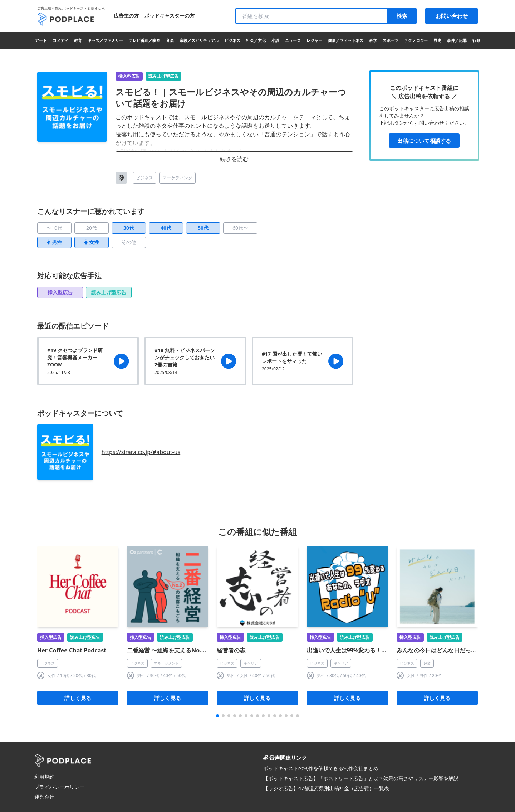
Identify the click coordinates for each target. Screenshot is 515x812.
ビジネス (232, 40)
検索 (402, 16)
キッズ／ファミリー (105, 40)
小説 (275, 40)
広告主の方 (126, 16)
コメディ (60, 40)
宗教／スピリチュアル (199, 40)
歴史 (437, 40)
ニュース (293, 40)
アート (41, 40)
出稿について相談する (424, 141)
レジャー (314, 40)
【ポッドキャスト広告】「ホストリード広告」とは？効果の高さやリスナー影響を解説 (361, 778)
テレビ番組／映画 (144, 40)
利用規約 (44, 777)
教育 (78, 40)
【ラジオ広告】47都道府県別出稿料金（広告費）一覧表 (326, 788)
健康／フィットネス (346, 40)
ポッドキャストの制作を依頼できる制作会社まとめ (321, 768)
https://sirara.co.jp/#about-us (141, 452)
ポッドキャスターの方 (170, 16)
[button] (217, 716)
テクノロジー (416, 40)
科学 (373, 40)
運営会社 (44, 797)
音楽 (170, 40)
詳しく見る (78, 698)
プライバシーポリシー (59, 787)
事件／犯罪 (457, 40)
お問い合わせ (452, 16)
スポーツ (391, 40)
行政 (476, 40)
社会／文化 (256, 40)
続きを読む (234, 159)
